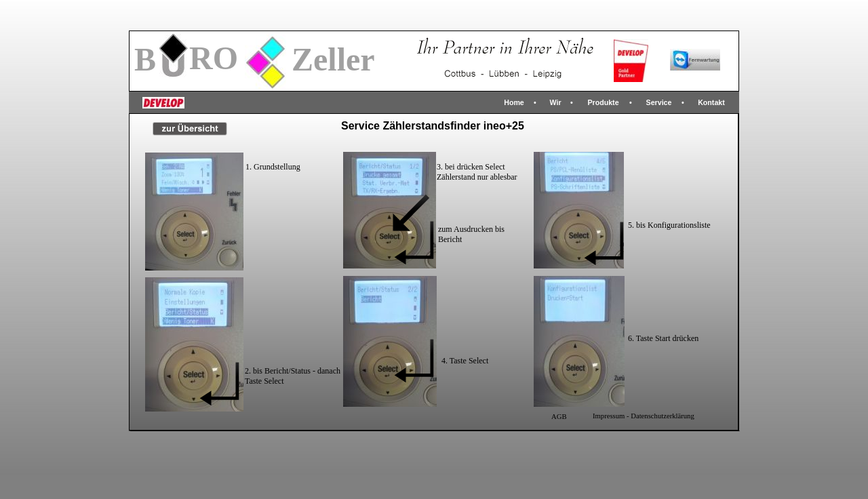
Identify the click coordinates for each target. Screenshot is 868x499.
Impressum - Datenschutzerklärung (644, 416)
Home (514, 102)
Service (659, 102)
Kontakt (711, 102)
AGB (559, 417)
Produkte (603, 102)
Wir (555, 102)
